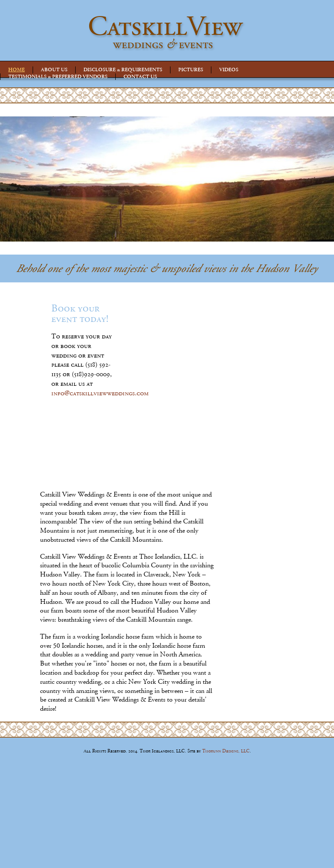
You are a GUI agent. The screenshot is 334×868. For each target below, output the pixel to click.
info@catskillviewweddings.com (100, 393)
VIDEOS (229, 70)
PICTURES (191, 70)
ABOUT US (54, 70)
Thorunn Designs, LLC (226, 751)
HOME (17, 70)
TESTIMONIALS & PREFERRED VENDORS (58, 76)
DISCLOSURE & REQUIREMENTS (123, 70)
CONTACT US (140, 76)
